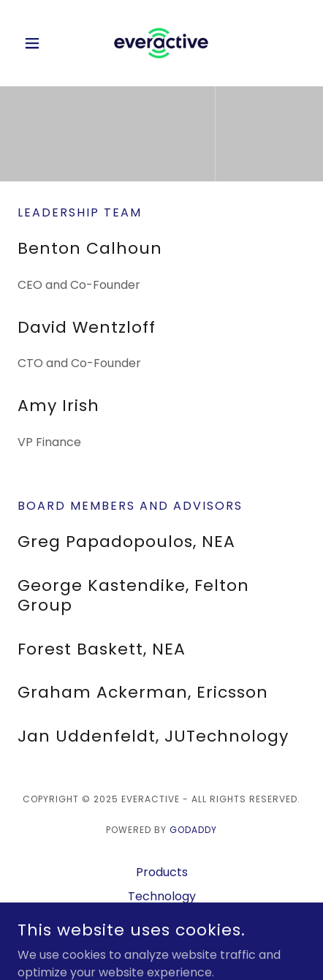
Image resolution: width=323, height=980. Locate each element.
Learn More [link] (162, 920)
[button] (39, 43)
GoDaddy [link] (193, 830)
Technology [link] (162, 896)
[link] (161, 43)
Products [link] (162, 872)
